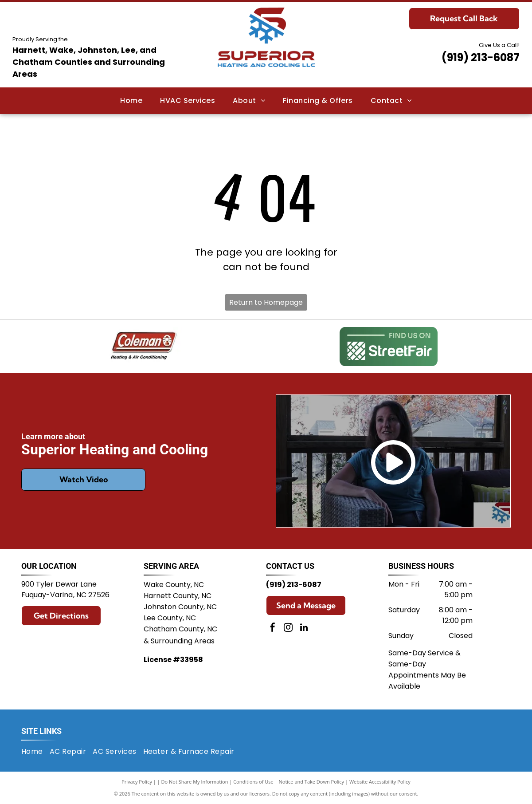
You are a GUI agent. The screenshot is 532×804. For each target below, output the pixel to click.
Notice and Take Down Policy (312, 782)
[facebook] (273, 629)
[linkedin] (304, 629)
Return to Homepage (266, 302)
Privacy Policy (137, 782)
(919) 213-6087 (481, 57)
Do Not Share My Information (195, 782)
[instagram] (288, 629)
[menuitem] (131, 101)
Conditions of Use (253, 782)
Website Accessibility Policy (380, 782)
